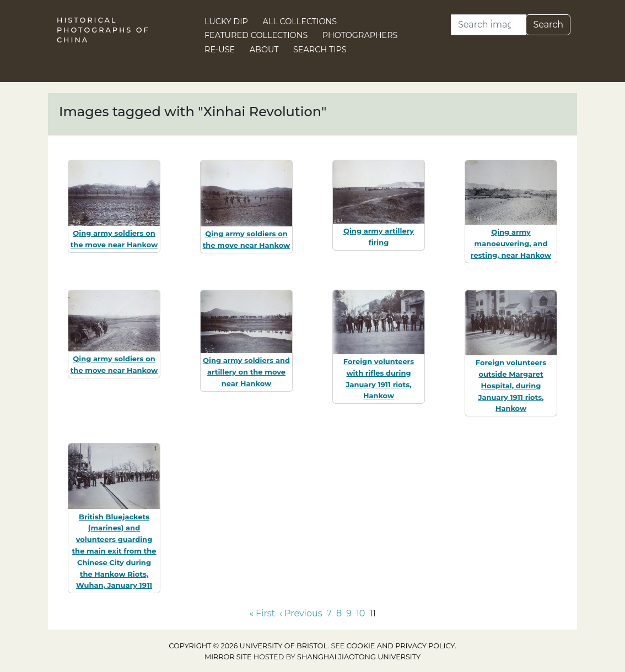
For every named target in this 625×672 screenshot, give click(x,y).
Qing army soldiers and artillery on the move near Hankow (246, 372)
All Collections (300, 21)
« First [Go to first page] (262, 613)
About (264, 50)
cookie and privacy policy (401, 646)
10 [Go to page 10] (360, 613)
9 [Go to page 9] (349, 613)
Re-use (220, 50)
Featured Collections (256, 35)
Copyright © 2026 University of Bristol (248, 646)
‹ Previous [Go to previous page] (301, 613)
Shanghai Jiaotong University (359, 657)
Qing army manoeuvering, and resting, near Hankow (511, 243)
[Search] (489, 25)
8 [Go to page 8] (339, 613)
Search (548, 25)
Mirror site (228, 657)
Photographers (360, 35)
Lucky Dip (226, 21)
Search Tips (320, 50)
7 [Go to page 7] (329, 613)
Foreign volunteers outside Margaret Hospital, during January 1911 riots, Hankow (511, 385)
